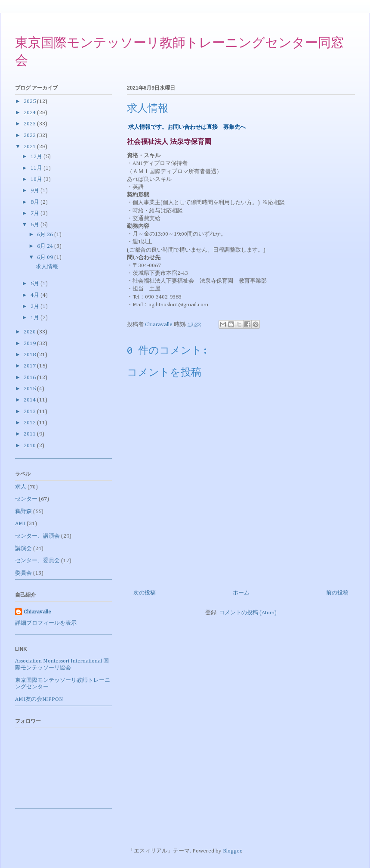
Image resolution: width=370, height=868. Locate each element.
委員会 (23, 573)
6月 (35, 225)
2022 (30, 135)
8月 (35, 202)
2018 (30, 355)
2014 (30, 400)
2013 (30, 412)
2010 (30, 446)
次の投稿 (145, 593)
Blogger (232, 851)
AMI (20, 524)
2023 (30, 124)
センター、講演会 (37, 536)
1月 (35, 318)
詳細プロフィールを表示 (46, 623)
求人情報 (47, 267)
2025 (30, 101)
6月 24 (46, 246)
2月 (35, 306)
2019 (30, 344)
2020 (30, 332)
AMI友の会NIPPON (39, 699)
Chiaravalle (37, 612)
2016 (30, 378)
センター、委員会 (37, 561)
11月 (37, 168)
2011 (30, 434)
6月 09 (46, 257)
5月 (35, 284)
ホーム (241, 593)
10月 (37, 179)
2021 (30, 147)
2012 (30, 423)
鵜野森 (23, 512)
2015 (30, 389)
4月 (35, 295)
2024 (30, 113)
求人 (21, 487)
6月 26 (46, 235)
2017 (30, 366)
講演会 (23, 549)
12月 (37, 157)
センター (26, 499)
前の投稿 (337, 593)
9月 (35, 191)
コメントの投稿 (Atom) (248, 613)
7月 (35, 213)
